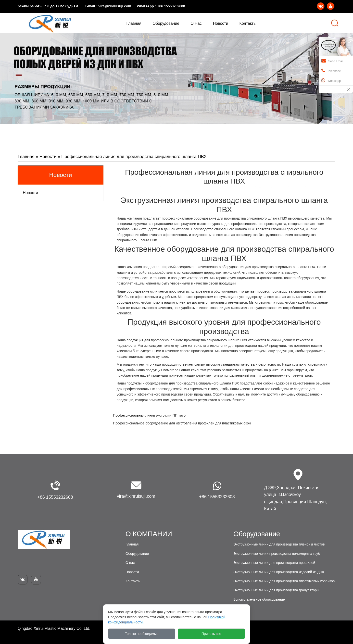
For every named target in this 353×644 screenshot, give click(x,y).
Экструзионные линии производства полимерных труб (277, 554)
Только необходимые (142, 634)
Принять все (211, 634)
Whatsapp (331, 80)
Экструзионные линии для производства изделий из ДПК (279, 572)
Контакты (133, 581)
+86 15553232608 (171, 6)
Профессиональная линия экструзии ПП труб (149, 415)
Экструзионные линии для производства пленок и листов (279, 544)
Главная (26, 157)
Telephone (331, 71)
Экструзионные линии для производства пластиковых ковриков (284, 581)
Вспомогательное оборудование (259, 599)
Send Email (332, 61)
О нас (130, 563)
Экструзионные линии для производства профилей (274, 563)
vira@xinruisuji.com (115, 6)
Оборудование (137, 554)
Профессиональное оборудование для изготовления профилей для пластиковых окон (182, 423)
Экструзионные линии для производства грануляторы (276, 590)
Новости (48, 157)
